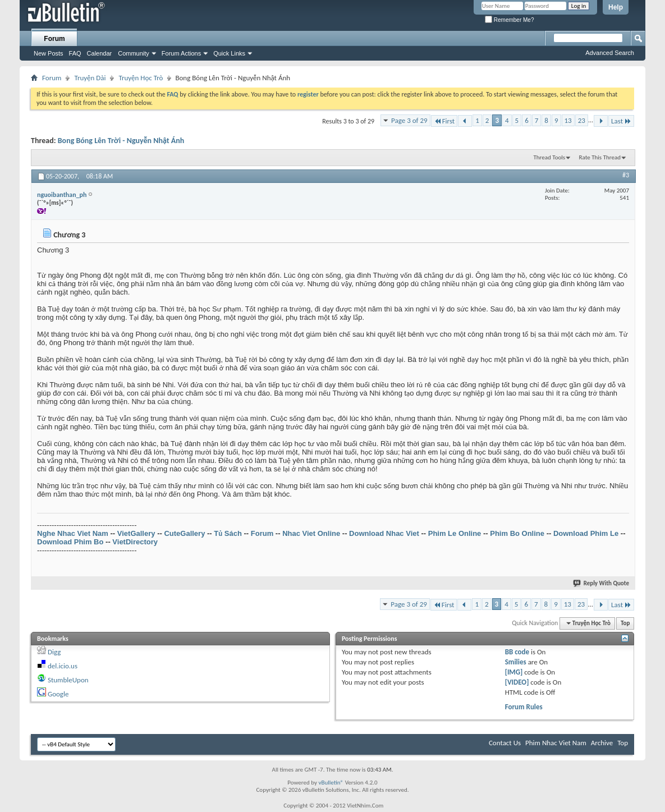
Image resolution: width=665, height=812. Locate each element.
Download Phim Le (586, 533)
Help (616, 7)
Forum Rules (524, 707)
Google (58, 694)
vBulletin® (331, 783)
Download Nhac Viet (384, 533)
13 (568, 120)
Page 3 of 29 (409, 120)
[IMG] (514, 672)
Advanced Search (610, 53)
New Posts (49, 53)
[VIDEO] (517, 682)
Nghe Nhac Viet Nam (73, 533)
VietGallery (136, 533)
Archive (602, 743)
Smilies (516, 662)
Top (625, 623)
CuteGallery (184, 533)
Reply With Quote (602, 583)
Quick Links (229, 53)
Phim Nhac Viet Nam (556, 743)
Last (621, 121)
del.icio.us (63, 666)
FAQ (75, 53)
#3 (626, 175)
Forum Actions (181, 53)
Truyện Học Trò (141, 78)
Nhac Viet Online (311, 533)
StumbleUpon (68, 680)
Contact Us (505, 743)
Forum (54, 39)
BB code (517, 652)
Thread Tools (549, 157)
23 (582, 120)
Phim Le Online (455, 533)
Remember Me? (509, 20)
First (444, 121)
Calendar (100, 53)
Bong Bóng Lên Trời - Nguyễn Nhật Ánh (121, 141)
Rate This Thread (600, 157)
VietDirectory (135, 542)
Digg (54, 652)
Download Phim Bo (70, 542)
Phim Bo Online (517, 533)
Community (134, 53)
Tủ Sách (228, 533)
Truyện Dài (90, 78)
